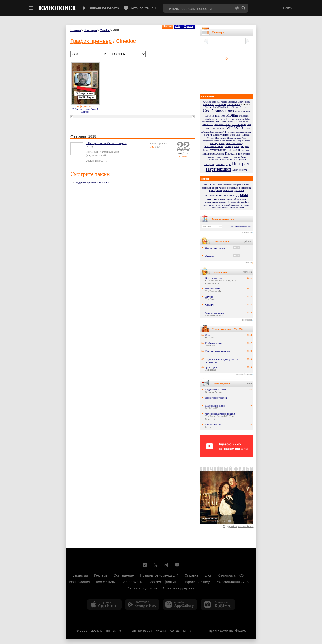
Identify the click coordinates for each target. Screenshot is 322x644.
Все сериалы (132, 581)
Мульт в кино (218, 150)
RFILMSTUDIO (242, 122)
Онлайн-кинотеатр (100, 8)
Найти (244, 8)
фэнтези (232, 202)
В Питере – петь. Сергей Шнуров (85, 110)
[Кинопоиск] (57, 8)
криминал (228, 190)
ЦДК (228, 164)
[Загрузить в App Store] (104, 604)
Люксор (229, 146)
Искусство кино (211, 141)
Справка (192, 575)
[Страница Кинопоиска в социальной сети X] (156, 565)
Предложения (79, 581)
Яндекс (240, 631)
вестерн (228, 185)
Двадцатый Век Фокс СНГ (227, 135)
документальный (227, 199)
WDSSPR (235, 128)
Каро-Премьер (228, 141)
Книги (187, 630)
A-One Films (210, 102)
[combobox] (198, 8)
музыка (207, 205)
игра (220, 185)
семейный (232, 188)
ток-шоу (217, 208)
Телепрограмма (141, 630)
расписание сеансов (240, 226)
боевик (223, 202)
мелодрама (229, 195)
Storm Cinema (239, 124)
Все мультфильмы (163, 581)
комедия (212, 199)
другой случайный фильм (238, 526)
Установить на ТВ (141, 8)
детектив (239, 190)
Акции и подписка (142, 588)
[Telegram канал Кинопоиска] (166, 565)
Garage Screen (242, 111)
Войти (288, 8)
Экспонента (240, 170)
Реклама (101, 575)
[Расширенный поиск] (237, 8)
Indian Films (219, 116)
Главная (76, 30)
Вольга (208, 135)
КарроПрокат (243, 141)
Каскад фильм (217, 143)
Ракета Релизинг (228, 159)
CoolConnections (219, 111)
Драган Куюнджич (110, 152)
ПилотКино (244, 154)
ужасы (222, 188)
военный (206, 188)
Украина (189, 26)
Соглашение (124, 575)
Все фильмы (106, 581)
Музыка (161, 630)
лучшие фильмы (244, 374)
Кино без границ (234, 143)
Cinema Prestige (239, 107)
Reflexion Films (222, 124)
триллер (241, 199)
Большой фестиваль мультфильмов (233, 132)
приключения (211, 202)
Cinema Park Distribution (218, 107)
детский (226, 205)
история (216, 205)
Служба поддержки (179, 588)
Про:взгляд (213, 159)
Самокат (220, 164)
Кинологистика (214, 146)
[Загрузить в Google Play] (142, 604)
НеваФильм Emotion (213, 154)
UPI (213, 128)
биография (243, 202)
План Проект (223, 157)
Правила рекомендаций (159, 575)
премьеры (247, 320)
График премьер (91, 41)
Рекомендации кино (232, 581)
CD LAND (220, 104)
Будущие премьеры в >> (93, 183)
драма (242, 194)
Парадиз (231, 153)
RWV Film (208, 124)
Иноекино (221, 138)
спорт (215, 188)
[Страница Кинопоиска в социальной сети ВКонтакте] (145, 565)
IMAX (208, 116)
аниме (246, 185)
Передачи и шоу (197, 581)
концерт (237, 185)
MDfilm (232, 115)
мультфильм (215, 190)
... (106, 161)
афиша (248, 263)
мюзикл (235, 205)
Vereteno (221, 128)
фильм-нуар (229, 208)
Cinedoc (105, 30)
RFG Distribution (224, 122)
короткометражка (213, 195)
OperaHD (224, 119)
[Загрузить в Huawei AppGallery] (180, 604)
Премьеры (90, 30)
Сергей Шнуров (94, 161)
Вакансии (80, 575)
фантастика (245, 188)
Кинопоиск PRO (231, 575)
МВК (237, 146)
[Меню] (31, 8)
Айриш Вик (207, 132)
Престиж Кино (238, 157)
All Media (222, 102)
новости (240, 208)
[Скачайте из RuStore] (218, 604)
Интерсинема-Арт (236, 138)
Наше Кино (244, 150)
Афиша (175, 630)
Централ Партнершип (227, 166)
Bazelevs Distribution (239, 102)
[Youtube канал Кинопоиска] (177, 565)
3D (215, 184)
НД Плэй (232, 150)
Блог (208, 575)
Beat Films (208, 104)
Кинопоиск (108, 630)
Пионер (211, 157)
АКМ (247, 128)
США (178, 26)
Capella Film (233, 104)
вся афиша (247, 232)
